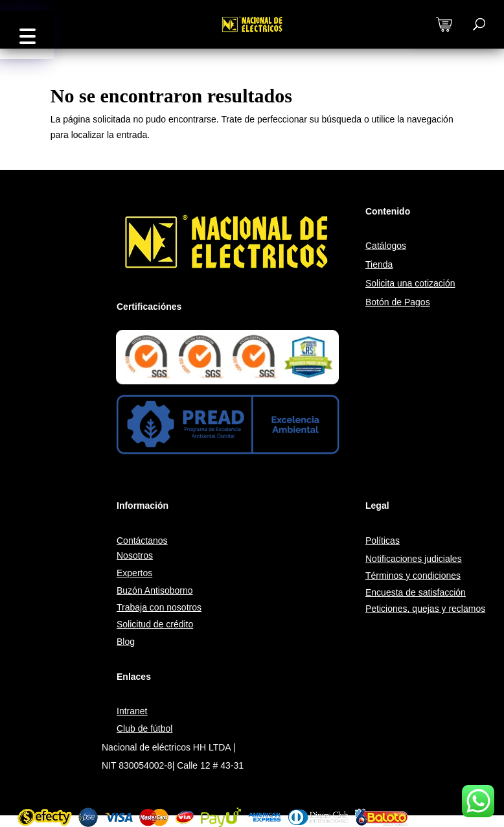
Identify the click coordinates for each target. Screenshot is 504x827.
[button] (27, 35)
